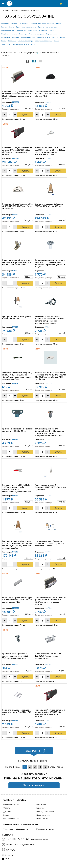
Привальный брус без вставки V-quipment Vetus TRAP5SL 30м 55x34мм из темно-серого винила (50, 601)
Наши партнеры (43, 815)
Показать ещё (34, 751)
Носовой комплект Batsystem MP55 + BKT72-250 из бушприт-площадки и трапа (49, 543)
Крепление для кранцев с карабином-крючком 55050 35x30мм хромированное (15, 656)
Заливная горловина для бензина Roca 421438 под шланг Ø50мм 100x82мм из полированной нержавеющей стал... (50, 432)
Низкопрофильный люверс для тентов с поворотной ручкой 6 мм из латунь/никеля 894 (17, 262)
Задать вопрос (34, 785)
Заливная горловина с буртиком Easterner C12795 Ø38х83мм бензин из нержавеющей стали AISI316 (50, 263)
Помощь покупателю (45, 811)
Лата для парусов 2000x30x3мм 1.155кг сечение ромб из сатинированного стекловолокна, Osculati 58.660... (17, 488)
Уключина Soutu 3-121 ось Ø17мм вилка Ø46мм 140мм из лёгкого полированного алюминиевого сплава (50, 320)
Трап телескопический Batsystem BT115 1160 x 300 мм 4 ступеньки (50, 487)
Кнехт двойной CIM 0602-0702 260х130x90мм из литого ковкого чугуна (49, 656)
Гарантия (40, 808)
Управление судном (45, 829)
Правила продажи (11, 804)
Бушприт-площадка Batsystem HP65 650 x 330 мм (16, 317)
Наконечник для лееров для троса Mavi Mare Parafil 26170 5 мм (17, 712)
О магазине (41, 804)
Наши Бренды (42, 819)
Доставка (7, 811)
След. (52, 767)
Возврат (7, 815)
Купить (25, 283)
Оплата (7, 808)
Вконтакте (9, 855)
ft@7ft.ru (11, 850)
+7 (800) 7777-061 (18, 839)
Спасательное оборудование (16, 829)
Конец (60, 767)
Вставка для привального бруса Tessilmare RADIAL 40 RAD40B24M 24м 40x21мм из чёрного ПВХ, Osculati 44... (50, 376)
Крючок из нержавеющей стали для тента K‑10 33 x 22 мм (17, 430)
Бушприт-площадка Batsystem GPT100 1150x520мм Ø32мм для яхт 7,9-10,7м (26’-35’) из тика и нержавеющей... (17, 545)
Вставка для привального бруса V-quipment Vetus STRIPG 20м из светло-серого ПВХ (17, 600)
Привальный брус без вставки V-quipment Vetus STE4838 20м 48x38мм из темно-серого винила (50, 713)
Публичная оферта (11, 819)
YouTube (8, 859)
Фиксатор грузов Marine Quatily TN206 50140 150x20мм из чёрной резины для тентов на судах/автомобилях (17, 376)
